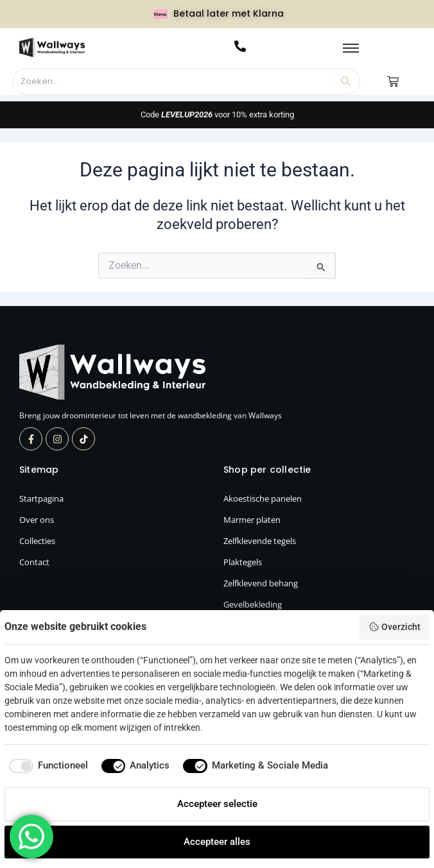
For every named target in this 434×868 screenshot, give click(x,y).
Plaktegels (243, 562)
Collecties (37, 541)
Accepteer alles (217, 842)
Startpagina (41, 498)
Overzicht (395, 627)
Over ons (37, 520)
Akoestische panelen (263, 498)
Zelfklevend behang (261, 583)
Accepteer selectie (217, 804)
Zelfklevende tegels (260, 541)
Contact (34, 562)
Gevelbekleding (253, 604)
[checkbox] (46, 766)
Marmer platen (252, 520)
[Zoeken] (173, 81)
